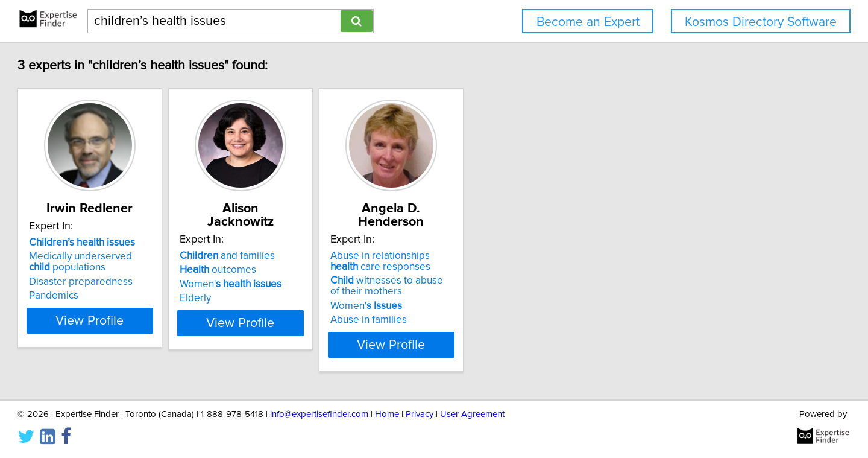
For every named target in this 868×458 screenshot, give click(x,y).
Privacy (420, 414)
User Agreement (472, 414)
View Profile (160, 345)
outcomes (303, 270)
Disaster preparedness (136, 295)
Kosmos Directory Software (761, 22)
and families (312, 256)
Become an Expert (588, 22)
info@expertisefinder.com (319, 414)
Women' (316, 284)
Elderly (280, 298)
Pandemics (108, 309)
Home (387, 414)
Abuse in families (484, 320)
